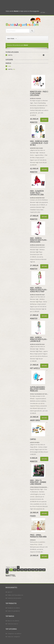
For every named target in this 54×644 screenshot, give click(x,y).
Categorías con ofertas (14, 634)
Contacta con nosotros (14, 598)
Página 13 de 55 (11, 567)
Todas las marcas (13, 624)
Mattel (10, 55)
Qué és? (10, 592)
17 (26, 570)
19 (33, 570)
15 (18, 570)
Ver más (44, 120)
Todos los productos (14, 611)
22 (44, 570)
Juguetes (23, 22)
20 (37, 570)
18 (29, 570)
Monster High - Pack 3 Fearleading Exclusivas (39, 93)
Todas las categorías (14, 637)
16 (22, 570)
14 (15, 570)
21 (40, 570)
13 (11, 570)
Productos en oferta (14, 608)
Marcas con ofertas (13, 621)
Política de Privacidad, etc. (15, 595)
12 (7, 570)
